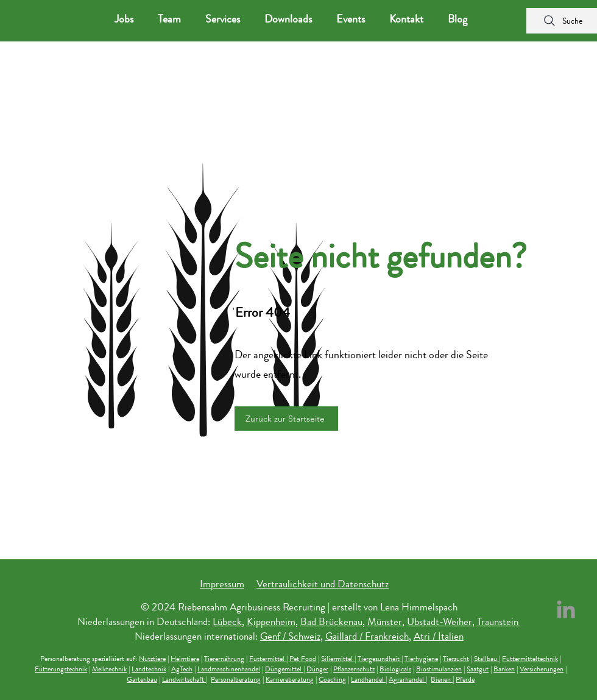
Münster (385, 621)
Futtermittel (268, 659)
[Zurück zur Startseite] (286, 419)
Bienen (442, 679)
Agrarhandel (407, 679)
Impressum (222, 584)
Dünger (317, 669)
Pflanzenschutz (354, 669)
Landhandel (368, 679)
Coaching (332, 679)
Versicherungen (542, 669)
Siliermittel (338, 659)
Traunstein (499, 621)
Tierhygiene (421, 659)
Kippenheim (271, 621)
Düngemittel (284, 669)
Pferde (465, 679)
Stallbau (486, 659)
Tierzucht (456, 659)
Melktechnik (109, 669)
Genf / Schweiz (290, 636)
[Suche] (562, 21)
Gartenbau (142, 679)
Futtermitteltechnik (530, 659)
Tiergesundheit (380, 659)
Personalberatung (236, 679)
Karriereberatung (290, 679)
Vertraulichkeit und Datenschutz (323, 584)
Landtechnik (149, 669)
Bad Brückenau (331, 621)
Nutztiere (152, 659)
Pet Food (303, 659)
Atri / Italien (439, 636)
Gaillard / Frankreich (367, 636)
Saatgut (478, 669)
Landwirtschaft (184, 679)
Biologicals (395, 669)
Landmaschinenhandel (229, 669)
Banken (504, 669)
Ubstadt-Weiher (440, 621)
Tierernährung (224, 659)
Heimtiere (185, 659)
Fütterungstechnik (61, 669)
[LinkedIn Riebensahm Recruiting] (566, 609)
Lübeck (227, 621)
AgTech (182, 669)
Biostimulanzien (439, 669)
